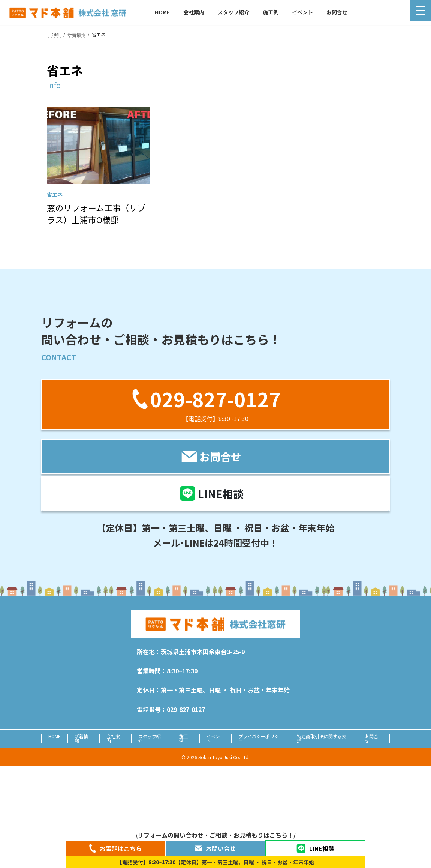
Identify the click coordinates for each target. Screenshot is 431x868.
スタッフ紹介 (150, 738)
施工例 (184, 738)
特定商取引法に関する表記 (322, 738)
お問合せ (371, 738)
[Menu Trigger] (421, 10)
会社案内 (113, 738)
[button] (215, 404)
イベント (213, 738)
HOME (55, 736)
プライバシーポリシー (259, 738)
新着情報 (81, 738)
